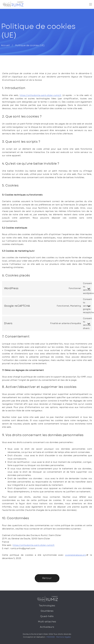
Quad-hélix (47, 616)
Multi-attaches (47, 622)
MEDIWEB (51, 637)
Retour (47, 578)
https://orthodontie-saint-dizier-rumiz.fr (40, 95)
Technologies (47, 606)
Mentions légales (64, 637)
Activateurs (47, 627)
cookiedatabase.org (75, 555)
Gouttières (47, 611)
